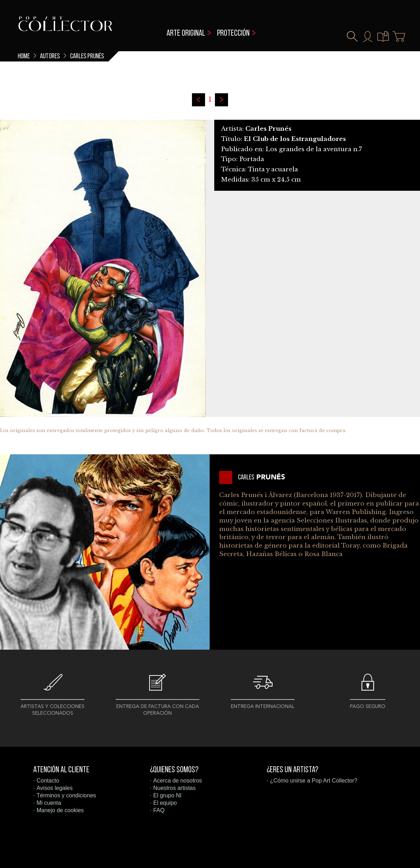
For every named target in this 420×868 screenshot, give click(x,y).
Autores (50, 57)
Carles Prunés (87, 57)
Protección (233, 34)
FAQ (159, 810)
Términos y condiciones (66, 795)
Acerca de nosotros (177, 781)
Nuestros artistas (174, 788)
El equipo (165, 803)
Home (24, 57)
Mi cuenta (49, 803)
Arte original (186, 34)
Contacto (48, 781)
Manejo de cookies (60, 810)
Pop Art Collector (65, 28)
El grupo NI (167, 795)
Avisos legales (54, 788)
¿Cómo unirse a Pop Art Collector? (313, 781)
